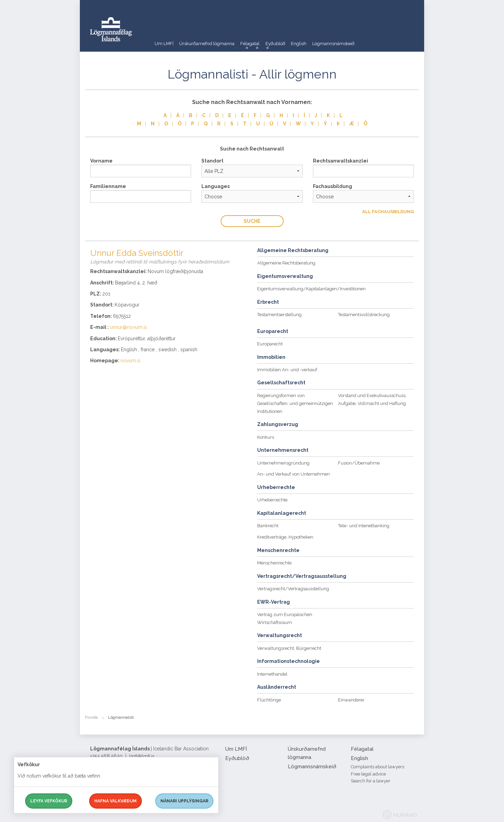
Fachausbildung (333, 186)
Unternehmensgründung (283, 463)
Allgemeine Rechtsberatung (286, 263)
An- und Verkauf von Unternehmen (293, 474)
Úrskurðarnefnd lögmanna (216, 39)
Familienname (108, 186)
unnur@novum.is (128, 327)
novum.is (130, 361)
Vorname (101, 161)
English (333, 39)
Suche (252, 221)
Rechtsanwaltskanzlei (340, 161)
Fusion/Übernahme (359, 463)
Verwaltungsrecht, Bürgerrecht (289, 648)
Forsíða (91, 717)
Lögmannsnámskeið (375, 39)
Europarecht (270, 344)
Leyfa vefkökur (49, 801)
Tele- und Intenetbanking (364, 526)
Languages (216, 186)
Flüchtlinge (269, 700)
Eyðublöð (302, 39)
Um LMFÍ (164, 39)
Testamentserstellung (279, 315)
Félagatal (269, 39)
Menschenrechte (274, 563)
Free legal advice (368, 774)
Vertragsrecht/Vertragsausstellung (293, 589)
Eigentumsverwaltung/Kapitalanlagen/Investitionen (311, 289)
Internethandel (272, 674)
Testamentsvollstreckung (364, 315)
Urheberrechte (272, 500)
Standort (212, 161)
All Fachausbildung (388, 212)
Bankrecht (268, 526)
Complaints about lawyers (377, 767)
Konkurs (266, 437)
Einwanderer (351, 700)
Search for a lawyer (371, 781)
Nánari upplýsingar (184, 801)
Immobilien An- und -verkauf (287, 370)
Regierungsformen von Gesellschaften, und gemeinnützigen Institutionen (295, 403)
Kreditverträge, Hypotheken (285, 537)
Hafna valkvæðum (115, 801)
